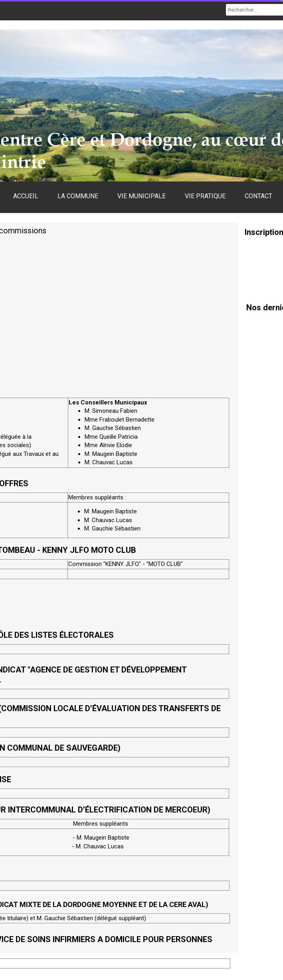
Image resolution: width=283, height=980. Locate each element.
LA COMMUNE (78, 196)
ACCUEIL (26, 196)
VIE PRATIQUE (205, 196)
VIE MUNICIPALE (141, 196)
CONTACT (258, 196)
